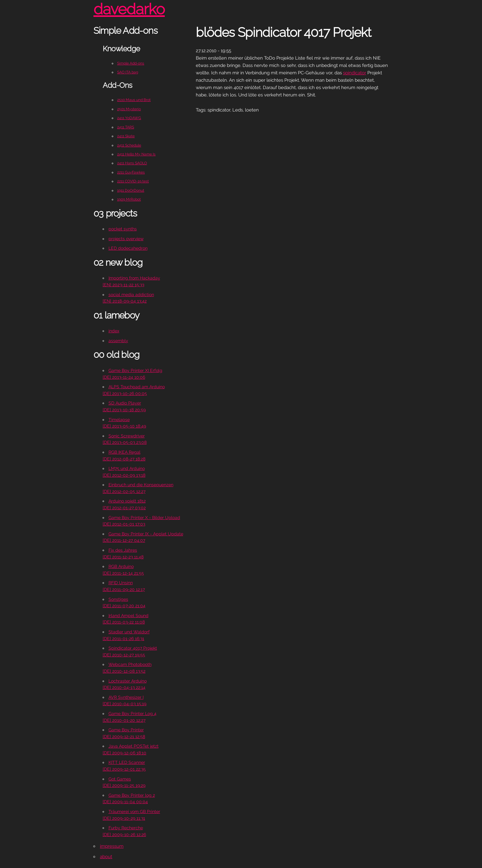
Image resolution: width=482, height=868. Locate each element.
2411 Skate (126, 136)
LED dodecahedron (128, 248)
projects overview (126, 239)
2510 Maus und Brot (134, 100)
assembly (118, 341)
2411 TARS (126, 127)
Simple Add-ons (131, 63)
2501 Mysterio (129, 109)
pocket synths (123, 229)
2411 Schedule (129, 145)
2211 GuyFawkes (131, 172)
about (106, 857)
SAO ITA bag (128, 72)
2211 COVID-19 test (133, 181)
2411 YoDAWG (129, 118)
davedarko (129, 9)
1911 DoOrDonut (131, 190)
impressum (112, 846)
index (114, 331)
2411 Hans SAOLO (132, 163)
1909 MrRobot (129, 199)
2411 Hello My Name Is (136, 154)
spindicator (355, 73)
